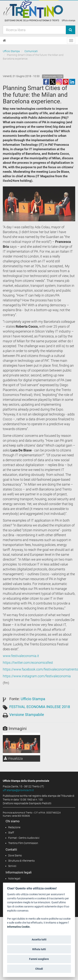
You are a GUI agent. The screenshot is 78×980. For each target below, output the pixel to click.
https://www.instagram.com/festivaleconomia (37, 676)
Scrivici (12, 866)
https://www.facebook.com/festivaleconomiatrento (40, 669)
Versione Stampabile (27, 715)
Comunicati (31, 51)
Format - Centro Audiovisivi (24, 838)
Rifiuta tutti (39, 949)
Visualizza (13, 758)
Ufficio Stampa (11, 51)
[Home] (4, 41)
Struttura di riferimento (21, 861)
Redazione (14, 827)
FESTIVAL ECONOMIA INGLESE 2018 (40, 707)
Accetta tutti (39, 939)
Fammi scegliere (39, 959)
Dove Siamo (15, 855)
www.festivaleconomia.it (21, 656)
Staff (11, 833)
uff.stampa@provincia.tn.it (18, 790)
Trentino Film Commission (23, 843)
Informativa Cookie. (19, 927)
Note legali (14, 879)
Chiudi (39, 969)
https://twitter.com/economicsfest (28, 663)
